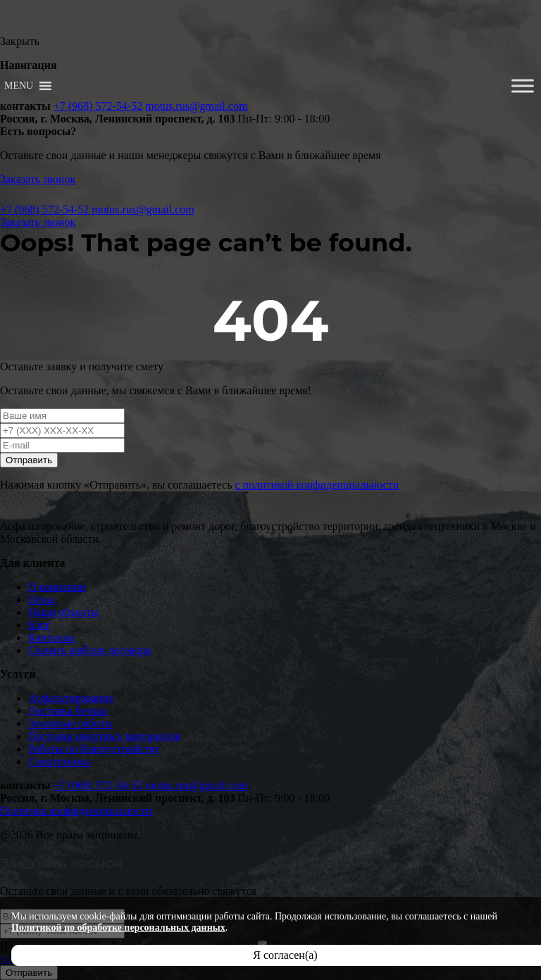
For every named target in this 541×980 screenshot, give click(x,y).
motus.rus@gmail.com (196, 106)
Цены (42, 599)
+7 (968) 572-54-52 (98, 106)
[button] (19, 86)
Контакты (51, 637)
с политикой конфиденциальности (317, 485)
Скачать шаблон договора (89, 650)
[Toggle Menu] (523, 86)
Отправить (29, 460)
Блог (39, 625)
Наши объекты (63, 612)
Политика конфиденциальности (76, 811)
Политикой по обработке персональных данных (118, 928)
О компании (57, 587)
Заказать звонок (38, 179)
